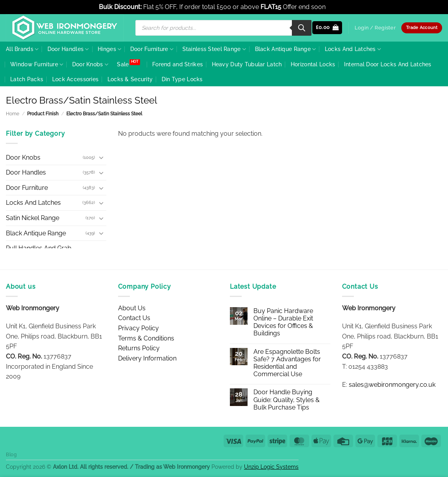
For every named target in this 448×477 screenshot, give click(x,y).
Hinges (109, 49)
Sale (123, 64)
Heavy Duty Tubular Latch (247, 64)
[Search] (302, 28)
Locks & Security (130, 79)
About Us (132, 308)
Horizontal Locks (313, 64)
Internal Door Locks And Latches (388, 64)
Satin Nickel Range (33, 218)
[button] (327, 28)
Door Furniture (152, 49)
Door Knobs (90, 65)
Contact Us (134, 318)
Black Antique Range (286, 49)
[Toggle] (102, 157)
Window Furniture (37, 65)
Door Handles (68, 49)
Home (13, 114)
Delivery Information (147, 358)
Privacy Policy (138, 328)
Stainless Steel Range (214, 49)
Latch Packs (27, 79)
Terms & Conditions (146, 338)
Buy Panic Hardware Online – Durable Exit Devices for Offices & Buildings (283, 322)
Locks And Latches (353, 49)
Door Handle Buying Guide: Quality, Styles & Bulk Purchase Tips (287, 400)
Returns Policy (139, 348)
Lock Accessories (76, 79)
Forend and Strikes (178, 64)
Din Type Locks (182, 79)
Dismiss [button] (338, 7)
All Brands (22, 49)
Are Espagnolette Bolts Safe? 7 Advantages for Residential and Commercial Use (287, 363)
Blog (11, 454)
